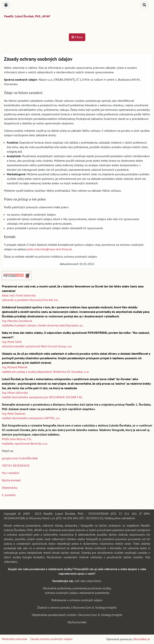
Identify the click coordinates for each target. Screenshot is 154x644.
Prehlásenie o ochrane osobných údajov (77, 600)
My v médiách (11, 473)
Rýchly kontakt (11, 480)
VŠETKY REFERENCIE (16, 466)
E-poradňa (9, 495)
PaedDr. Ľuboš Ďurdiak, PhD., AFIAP (27, 16)
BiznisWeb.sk (142, 639)
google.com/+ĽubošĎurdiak (20, 458)
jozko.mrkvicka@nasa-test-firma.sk (49, 249)
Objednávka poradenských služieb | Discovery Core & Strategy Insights (77, 615)
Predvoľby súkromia (15, 639)
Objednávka (10, 488)
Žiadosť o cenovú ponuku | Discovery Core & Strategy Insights (77, 607)
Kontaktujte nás (63, 581)
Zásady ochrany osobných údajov (51, 639)
